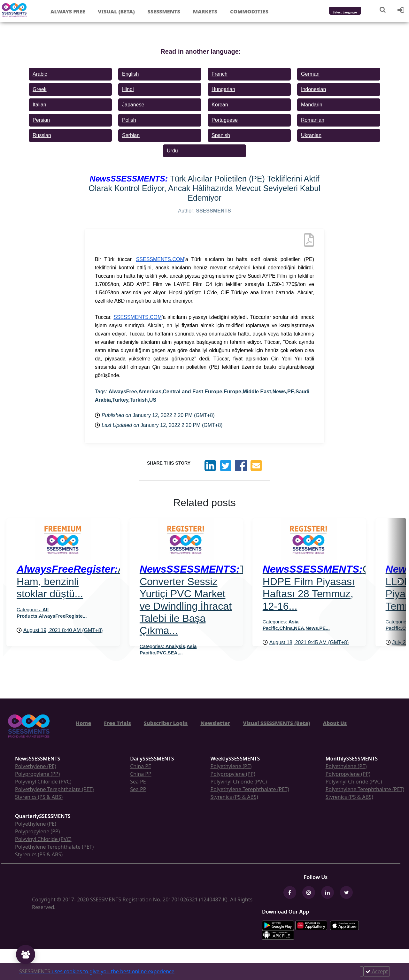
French (220, 74)
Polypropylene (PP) (37, 774)
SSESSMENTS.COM (160, 259)
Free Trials (117, 723)
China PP (141, 774)
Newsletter (215, 723)
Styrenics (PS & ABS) (39, 797)
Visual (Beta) (116, 12)
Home (83, 723)
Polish (129, 120)
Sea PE (138, 782)
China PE (141, 766)
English (130, 74)
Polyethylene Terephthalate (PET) (54, 789)
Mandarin (312, 105)
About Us (335, 723)
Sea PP (138, 789)
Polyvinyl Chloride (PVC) (43, 782)
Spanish (221, 135)
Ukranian (311, 135)
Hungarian (223, 89)
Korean (220, 105)
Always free (68, 12)
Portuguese (225, 120)
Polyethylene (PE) (36, 766)
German (310, 74)
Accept (377, 971)
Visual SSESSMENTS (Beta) (276, 723)
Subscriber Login (166, 723)
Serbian (131, 135)
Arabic (40, 74)
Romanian (313, 120)
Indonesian (313, 89)
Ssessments (164, 12)
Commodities (249, 12)
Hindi (128, 89)
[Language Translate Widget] (354, 13)
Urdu (172, 151)
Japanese (133, 105)
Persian (41, 120)
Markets (205, 12)
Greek (40, 89)
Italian (39, 105)
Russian (42, 135)
